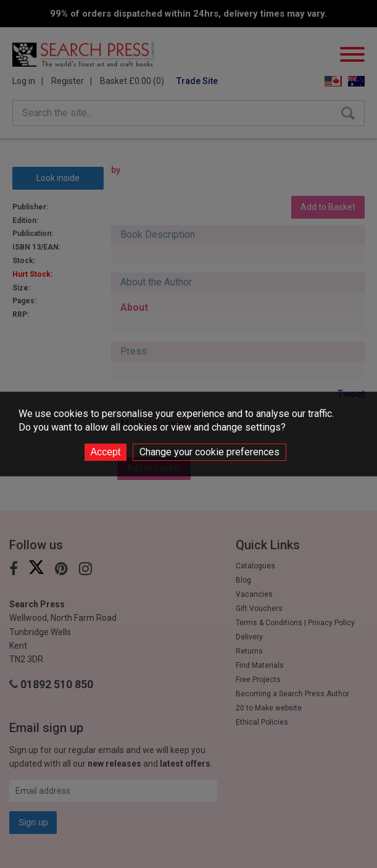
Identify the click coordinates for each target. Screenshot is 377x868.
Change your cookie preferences (209, 452)
